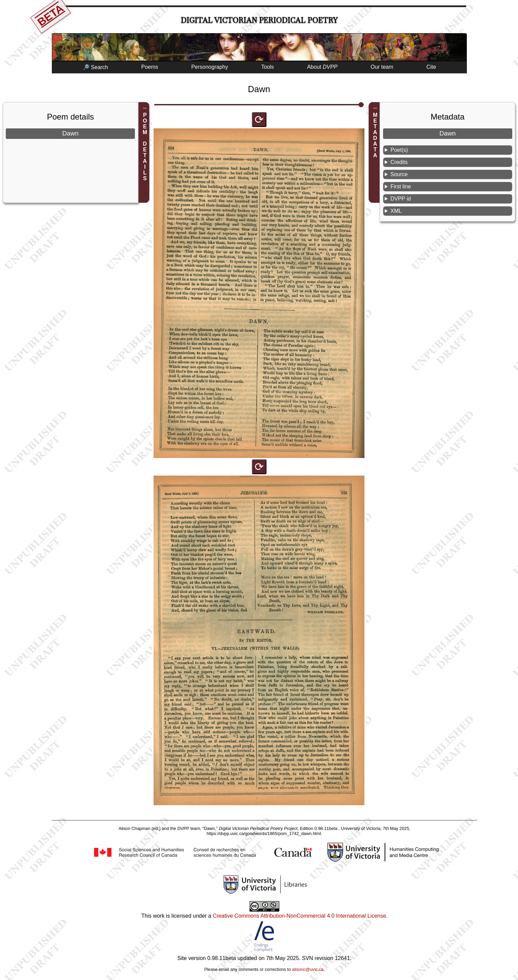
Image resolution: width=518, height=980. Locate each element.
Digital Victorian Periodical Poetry (259, 20)
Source (399, 174)
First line (401, 186)
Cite (431, 67)
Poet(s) (399, 150)
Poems (150, 67)
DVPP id (401, 199)
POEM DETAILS (145, 147)
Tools (268, 67)
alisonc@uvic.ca (308, 969)
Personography (210, 67)
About (322, 67)
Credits (399, 162)
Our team (382, 67)
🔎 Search (95, 67)
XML (396, 211)
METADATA (375, 135)
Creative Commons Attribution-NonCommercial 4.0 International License (299, 916)
